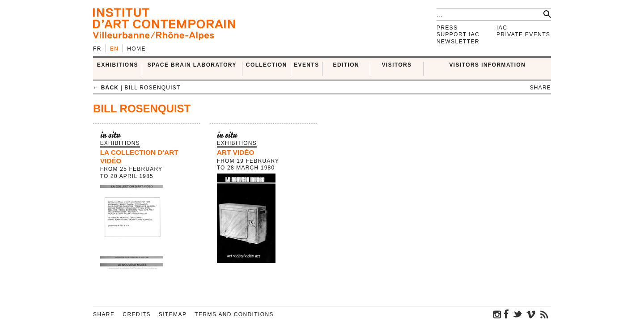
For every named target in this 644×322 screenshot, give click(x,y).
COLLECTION (267, 65)
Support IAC (458, 34)
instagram (497, 314)
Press (447, 28)
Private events (523, 34)
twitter (517, 314)
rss (544, 314)
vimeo (531, 314)
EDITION (346, 65)
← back (106, 88)
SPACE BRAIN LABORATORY (192, 65)
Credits (136, 314)
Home (136, 49)
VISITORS (397, 65)
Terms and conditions (234, 314)
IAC (502, 28)
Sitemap (173, 314)
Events (306, 65)
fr (97, 49)
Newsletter (458, 42)
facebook (506, 314)
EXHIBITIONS (118, 65)
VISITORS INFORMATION (487, 65)
